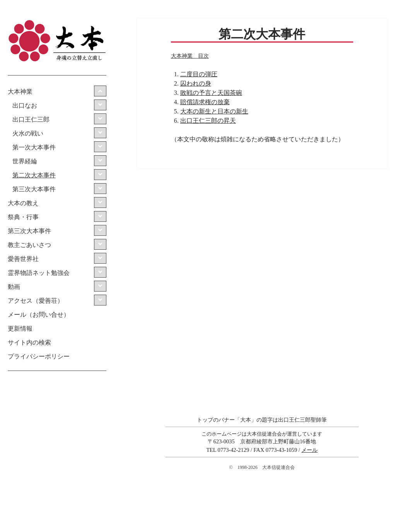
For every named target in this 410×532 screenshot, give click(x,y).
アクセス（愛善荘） (36, 301)
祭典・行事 (23, 217)
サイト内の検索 (29, 342)
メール (309, 450)
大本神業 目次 (190, 56)
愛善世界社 (23, 259)
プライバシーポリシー (39, 356)
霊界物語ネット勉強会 (39, 273)
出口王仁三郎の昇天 (208, 121)
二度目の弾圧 (199, 74)
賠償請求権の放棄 (205, 102)
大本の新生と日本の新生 (214, 111)
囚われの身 (196, 83)
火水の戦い (28, 133)
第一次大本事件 (34, 147)
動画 (14, 287)
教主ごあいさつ (29, 245)
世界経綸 (25, 161)
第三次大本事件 (34, 189)
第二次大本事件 (34, 175)
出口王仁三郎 (31, 119)
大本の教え (23, 203)
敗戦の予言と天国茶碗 (211, 93)
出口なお (25, 106)
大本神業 (20, 92)
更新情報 (20, 329)
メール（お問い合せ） (39, 315)
